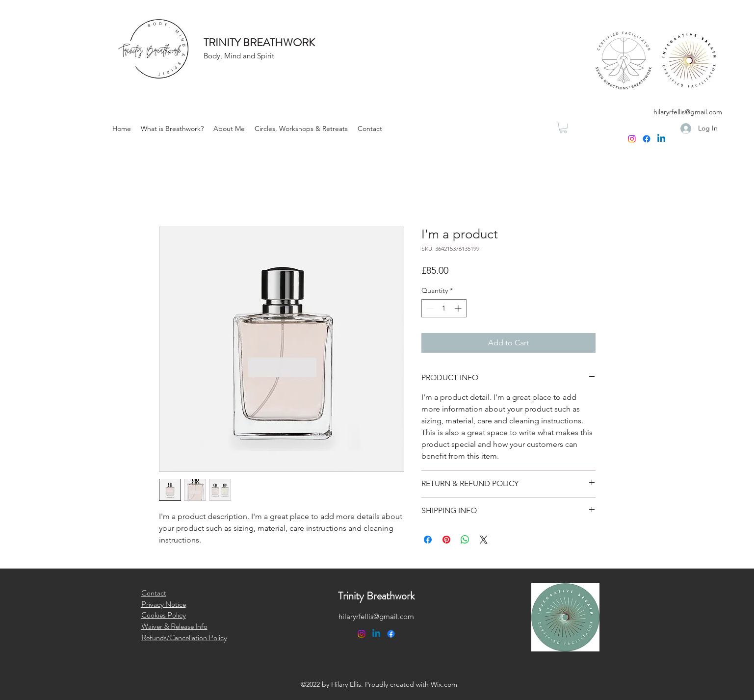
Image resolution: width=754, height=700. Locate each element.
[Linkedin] (661, 139)
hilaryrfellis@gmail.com (688, 112)
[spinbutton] (444, 308)
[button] (301, 129)
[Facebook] (647, 139)
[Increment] (459, 308)
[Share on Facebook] (428, 540)
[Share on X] (484, 540)
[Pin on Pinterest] (446, 540)
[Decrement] (429, 308)
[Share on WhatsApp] (465, 540)
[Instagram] (632, 139)
